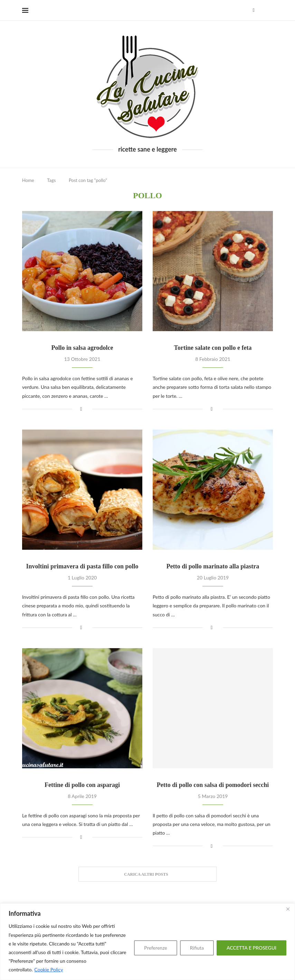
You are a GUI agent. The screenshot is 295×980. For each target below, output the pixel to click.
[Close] (288, 909)
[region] (147, 942)
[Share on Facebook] (81, 409)
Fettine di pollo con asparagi (82, 785)
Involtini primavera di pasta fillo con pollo (82, 566)
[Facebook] (254, 10)
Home (28, 180)
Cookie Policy (49, 969)
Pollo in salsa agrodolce (82, 348)
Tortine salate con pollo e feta (213, 348)
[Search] (269, 10)
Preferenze (155, 948)
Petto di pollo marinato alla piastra (213, 566)
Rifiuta (197, 948)
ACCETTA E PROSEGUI (251, 948)
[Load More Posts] (147, 874)
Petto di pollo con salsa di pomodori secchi (213, 785)
